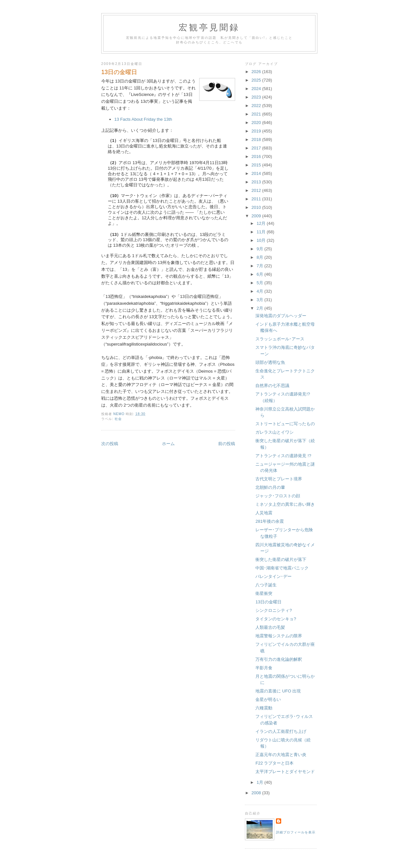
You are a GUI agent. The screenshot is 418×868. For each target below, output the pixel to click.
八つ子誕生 (266, 585)
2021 (257, 114)
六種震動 (264, 708)
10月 (262, 240)
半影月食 (264, 668)
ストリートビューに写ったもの (285, 424)
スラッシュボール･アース (280, 339)
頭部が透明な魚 (270, 362)
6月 (261, 274)
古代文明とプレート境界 (279, 479)
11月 (262, 232)
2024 (257, 89)
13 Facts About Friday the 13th (143, 119)
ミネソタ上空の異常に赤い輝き (285, 504)
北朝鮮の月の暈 (270, 487)
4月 (261, 291)
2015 (257, 165)
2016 (257, 156)
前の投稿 (227, 444)
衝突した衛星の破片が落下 (281, 559)
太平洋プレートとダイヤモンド (285, 772)
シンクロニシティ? (273, 610)
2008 (257, 793)
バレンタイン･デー (273, 576)
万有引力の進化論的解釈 (279, 659)
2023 (257, 97)
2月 (261, 308)
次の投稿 (110, 444)
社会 (118, 419)
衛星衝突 (264, 593)
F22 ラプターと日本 (274, 763)
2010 (257, 207)
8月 (261, 257)
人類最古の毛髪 (270, 627)
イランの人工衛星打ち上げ (281, 731)
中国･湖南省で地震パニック (282, 568)
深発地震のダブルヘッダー (281, 316)
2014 (257, 173)
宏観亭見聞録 (209, 28)
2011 (257, 199)
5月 (261, 283)
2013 (257, 182)
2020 (257, 123)
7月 (261, 266)
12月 (262, 223)
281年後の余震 (270, 521)
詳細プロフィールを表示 (296, 832)
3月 (261, 300)
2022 (257, 106)
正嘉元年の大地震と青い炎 (281, 755)
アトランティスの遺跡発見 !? (283, 456)
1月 (261, 782)
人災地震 (264, 513)
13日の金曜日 (268, 602)
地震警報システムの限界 (279, 636)
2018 (257, 139)
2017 (257, 148)
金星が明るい (268, 699)
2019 (257, 131)
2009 (257, 216)
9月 (261, 249)
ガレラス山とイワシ (274, 432)
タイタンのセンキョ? (276, 619)
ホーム (168, 444)
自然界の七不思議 (272, 386)
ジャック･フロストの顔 (278, 496)
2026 (257, 72)
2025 (257, 80)
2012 (257, 190)
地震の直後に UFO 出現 (278, 691)
